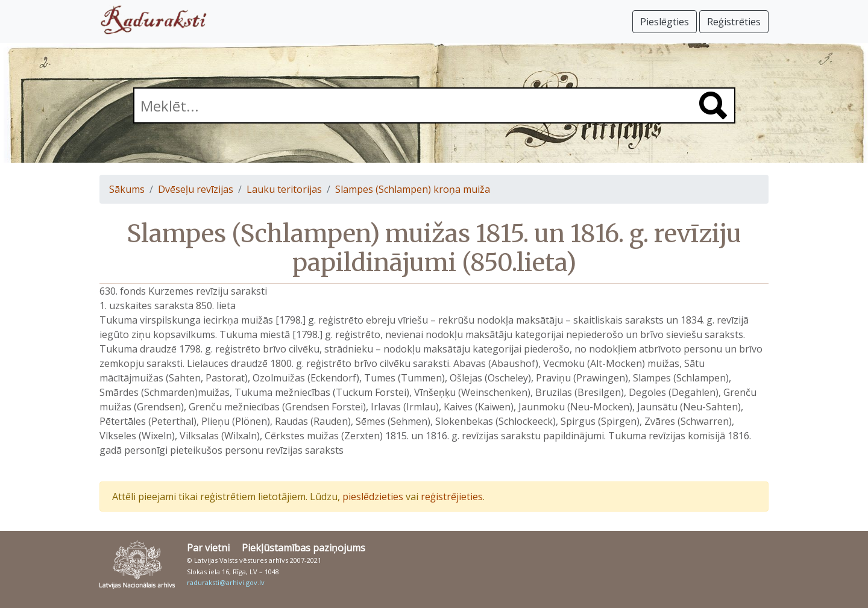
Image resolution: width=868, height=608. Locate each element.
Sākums (127, 189)
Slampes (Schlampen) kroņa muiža (413, 189)
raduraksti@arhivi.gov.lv (226, 582)
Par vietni (208, 548)
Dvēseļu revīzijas (196, 189)
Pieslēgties (665, 22)
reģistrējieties (452, 497)
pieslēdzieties (373, 497)
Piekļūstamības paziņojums (303, 548)
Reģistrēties (734, 22)
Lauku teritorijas (284, 189)
